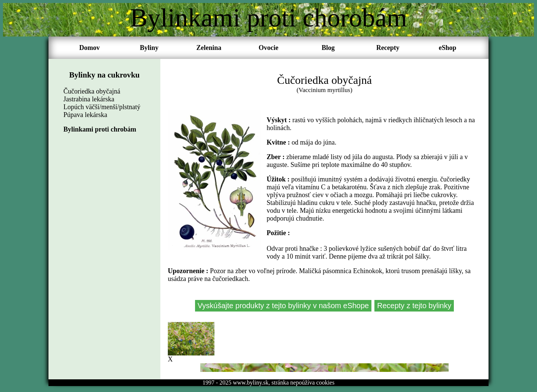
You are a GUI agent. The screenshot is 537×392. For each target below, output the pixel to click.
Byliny (149, 48)
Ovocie (269, 48)
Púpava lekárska (85, 115)
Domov (90, 48)
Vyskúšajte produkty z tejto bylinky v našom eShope (284, 306)
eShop (447, 48)
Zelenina (209, 48)
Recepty (388, 48)
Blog (328, 48)
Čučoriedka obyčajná (92, 91)
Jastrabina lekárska (89, 99)
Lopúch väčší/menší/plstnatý (102, 107)
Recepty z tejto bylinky (414, 306)
